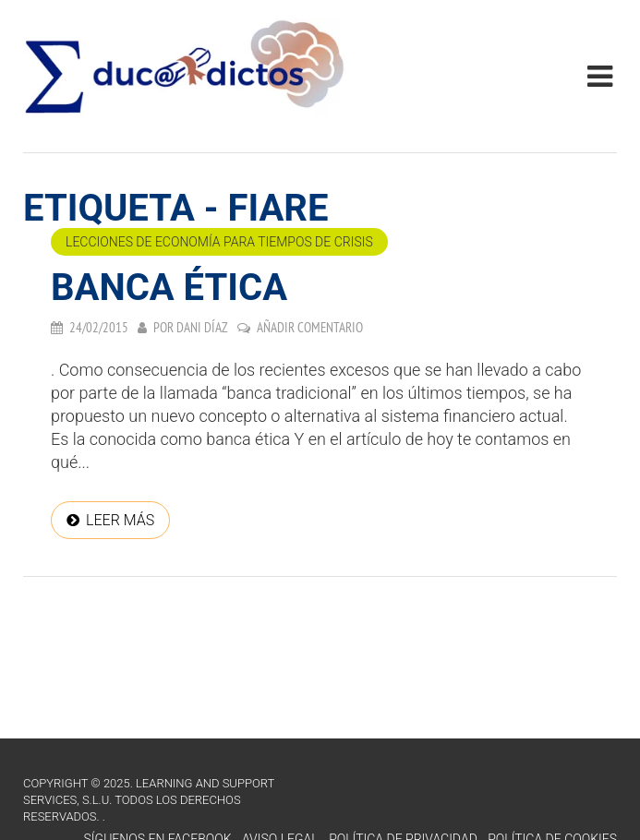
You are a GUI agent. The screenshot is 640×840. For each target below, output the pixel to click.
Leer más (120, 520)
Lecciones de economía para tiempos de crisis (219, 242)
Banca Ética (169, 288)
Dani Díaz (202, 327)
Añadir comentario (310, 327)
